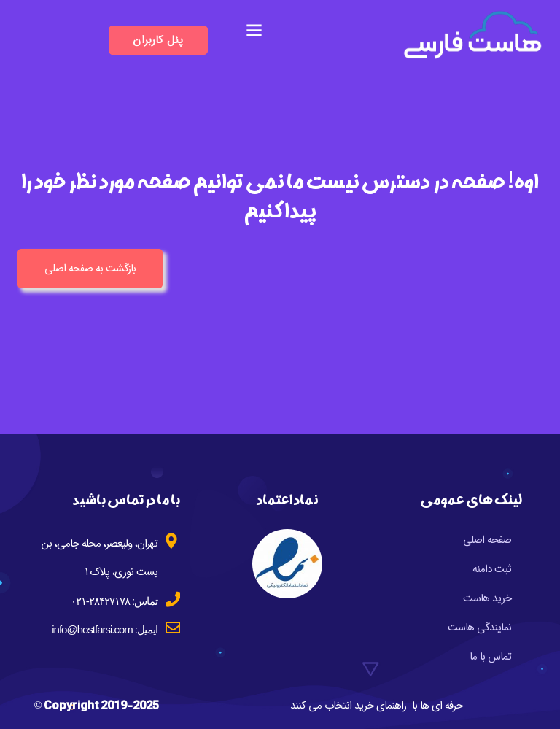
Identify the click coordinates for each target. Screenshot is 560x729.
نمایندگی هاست (479, 628)
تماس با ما (490, 657)
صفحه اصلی (487, 540)
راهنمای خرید (380, 706)
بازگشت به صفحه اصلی (90, 269)
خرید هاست (487, 598)
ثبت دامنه (492, 569)
